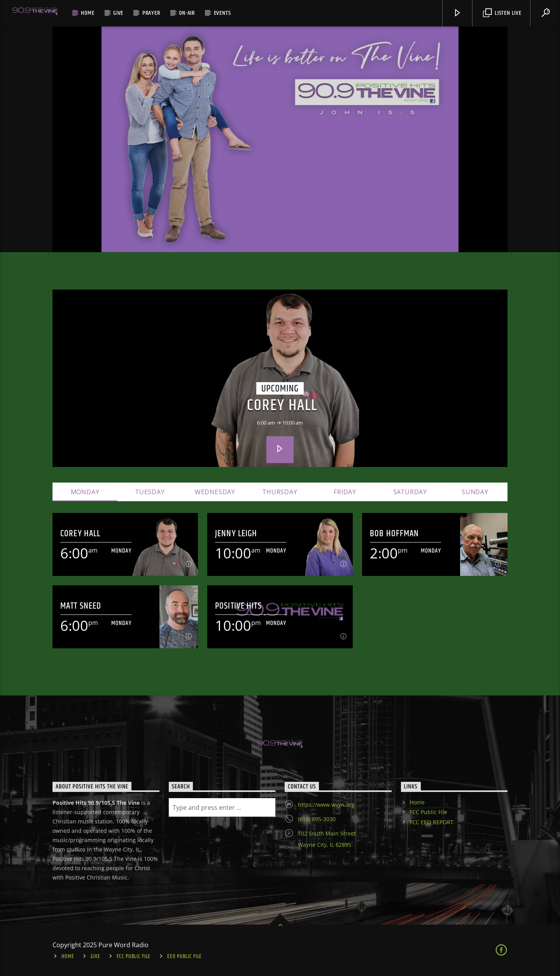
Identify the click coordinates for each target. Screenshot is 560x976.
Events (222, 13)
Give (118, 13)
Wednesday (215, 492)
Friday (345, 492)
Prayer (151, 13)
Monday (85, 492)
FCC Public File (428, 812)
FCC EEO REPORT (431, 822)
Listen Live (502, 13)
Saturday (410, 492)
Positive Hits (238, 606)
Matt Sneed (81, 606)
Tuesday (150, 492)
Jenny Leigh (236, 534)
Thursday (280, 492)
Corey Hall (282, 406)
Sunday (475, 492)
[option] (280, 139)
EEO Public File (185, 957)
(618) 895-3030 (317, 819)
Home (87, 13)
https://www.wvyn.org (326, 805)
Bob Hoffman (394, 534)
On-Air (187, 13)
